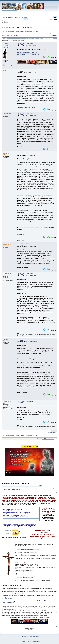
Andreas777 (7, 273)
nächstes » (55, 34)
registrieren (24, 17)
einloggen (16, 17)
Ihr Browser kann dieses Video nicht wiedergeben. (29, 462)
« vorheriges (50, 34)
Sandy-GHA (7, 113)
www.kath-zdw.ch (37, 64)
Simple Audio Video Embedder (30, 638)
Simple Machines (36, 637)
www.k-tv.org (8, 532)
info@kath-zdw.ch (8, 598)
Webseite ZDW (20, 10)
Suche (4, 483)
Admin (6, 43)
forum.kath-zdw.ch (8, 602)
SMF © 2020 (29, 637)
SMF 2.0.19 (24, 637)
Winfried (6, 153)
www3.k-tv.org (8, 531)
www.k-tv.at (9, 533)
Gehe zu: (39, 439)
